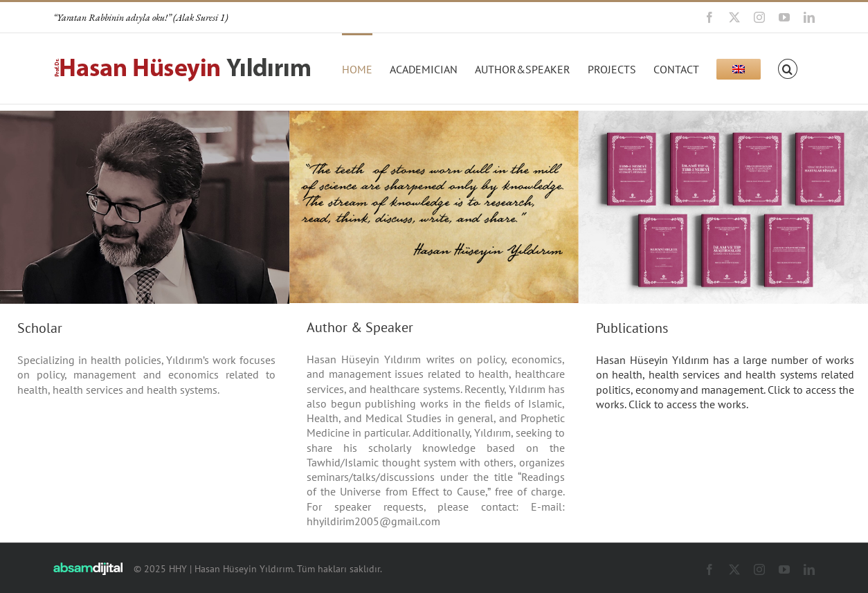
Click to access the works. (687, 404)
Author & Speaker (360, 327)
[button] (788, 68)
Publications (632, 328)
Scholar (40, 328)
